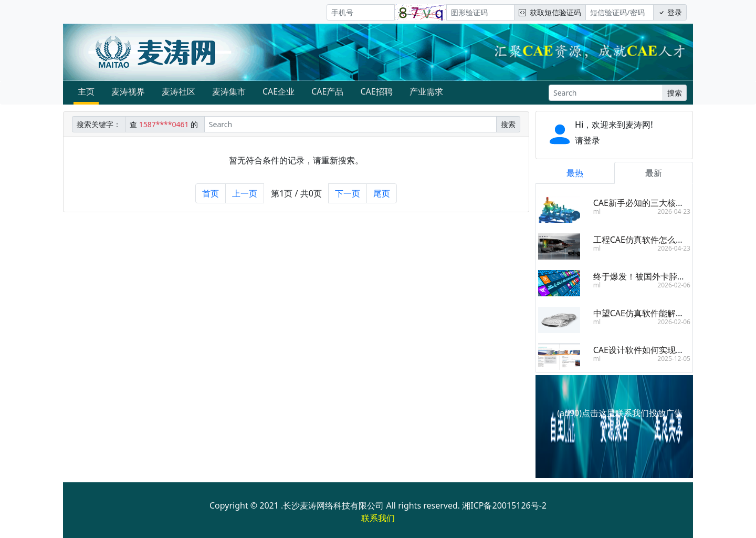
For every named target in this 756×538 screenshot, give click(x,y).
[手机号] (361, 12)
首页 (211, 193)
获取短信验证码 (550, 12)
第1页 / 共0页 (296, 193)
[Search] (606, 93)
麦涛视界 (128, 91)
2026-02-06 (674, 285)
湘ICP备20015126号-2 (504, 505)
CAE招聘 (376, 91)
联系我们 (378, 518)
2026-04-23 (674, 211)
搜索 (675, 93)
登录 (670, 12)
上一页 (245, 193)
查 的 (165, 124)
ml (597, 211)
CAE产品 (327, 91)
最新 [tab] (654, 173)
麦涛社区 (178, 91)
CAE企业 (279, 91)
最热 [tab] (575, 173)
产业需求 (426, 91)
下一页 (348, 193)
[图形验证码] (480, 12)
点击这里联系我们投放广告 (632, 413)
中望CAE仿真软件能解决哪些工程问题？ (668, 313)
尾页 (382, 193)
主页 (86, 91)
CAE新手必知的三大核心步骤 (647, 203)
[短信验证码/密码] (619, 12)
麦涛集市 (229, 91)
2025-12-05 (674, 359)
